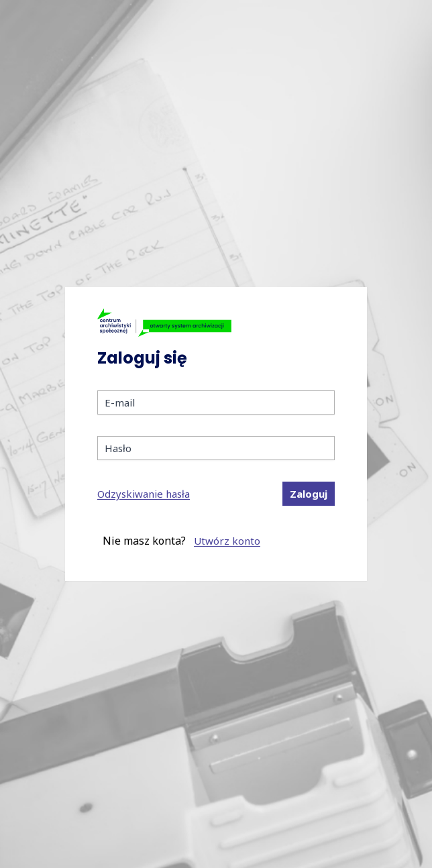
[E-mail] (216, 402)
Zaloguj (309, 494)
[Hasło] (216, 448)
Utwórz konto (227, 541)
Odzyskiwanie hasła (144, 494)
